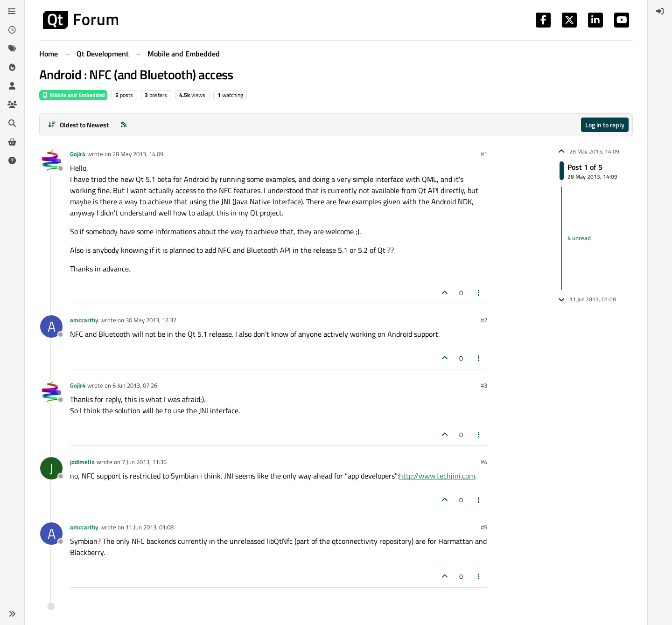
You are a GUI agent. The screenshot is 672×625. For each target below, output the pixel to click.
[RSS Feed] (124, 125)
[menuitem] (660, 11)
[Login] (660, 11)
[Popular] (12, 67)
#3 (484, 385)
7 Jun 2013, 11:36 (144, 462)
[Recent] (12, 30)
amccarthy (84, 320)
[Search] (12, 123)
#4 (484, 462)
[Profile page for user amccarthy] (51, 326)
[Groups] (12, 104)
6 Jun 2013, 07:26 (135, 385)
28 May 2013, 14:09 (138, 154)
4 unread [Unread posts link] (579, 238)
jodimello (82, 462)
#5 (484, 527)
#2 (484, 320)
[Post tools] (479, 293)
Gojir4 (78, 154)
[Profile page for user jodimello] (51, 468)
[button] (12, 614)
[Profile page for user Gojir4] (51, 160)
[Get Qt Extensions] (12, 142)
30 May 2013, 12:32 (151, 320)
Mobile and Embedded (73, 95)
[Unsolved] (12, 160)
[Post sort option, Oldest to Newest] (78, 125)
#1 (484, 154)
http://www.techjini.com (437, 476)
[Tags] (12, 49)
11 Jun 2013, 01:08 (150, 527)
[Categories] (12, 11)
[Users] (12, 86)
